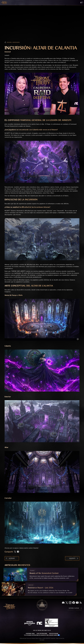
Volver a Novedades (13, 42)
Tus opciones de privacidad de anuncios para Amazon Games (42, 635)
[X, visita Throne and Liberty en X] (67, 603)
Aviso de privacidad (42, 634)
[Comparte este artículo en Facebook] (18, 552)
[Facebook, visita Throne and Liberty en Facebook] (74, 603)
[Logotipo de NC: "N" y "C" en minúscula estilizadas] (40, 623)
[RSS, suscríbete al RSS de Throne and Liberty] (81, 603)
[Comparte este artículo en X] (15, 552)
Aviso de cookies (54, 634)
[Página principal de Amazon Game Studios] (30, 623)
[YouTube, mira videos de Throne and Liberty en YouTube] (77, 603)
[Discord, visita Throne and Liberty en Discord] (63, 603)
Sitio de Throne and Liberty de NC (42, 630)
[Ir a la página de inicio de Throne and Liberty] (4, 3)
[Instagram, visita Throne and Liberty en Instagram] (70, 603)
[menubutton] (82, 3)
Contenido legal (30, 634)
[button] (42, 94)
